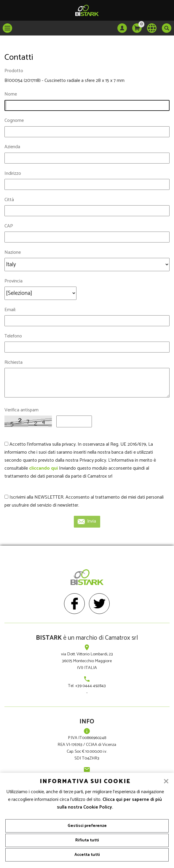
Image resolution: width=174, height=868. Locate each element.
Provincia (13, 281)
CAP (9, 226)
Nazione (13, 252)
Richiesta (13, 362)
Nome (11, 94)
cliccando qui (43, 468)
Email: (10, 310)
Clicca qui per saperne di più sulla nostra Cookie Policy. (109, 804)
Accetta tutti (87, 855)
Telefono (13, 336)
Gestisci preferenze (87, 826)
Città (9, 200)
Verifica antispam (21, 410)
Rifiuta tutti (87, 840)
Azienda (12, 147)
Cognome (14, 121)
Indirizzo (13, 173)
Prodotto (14, 71)
